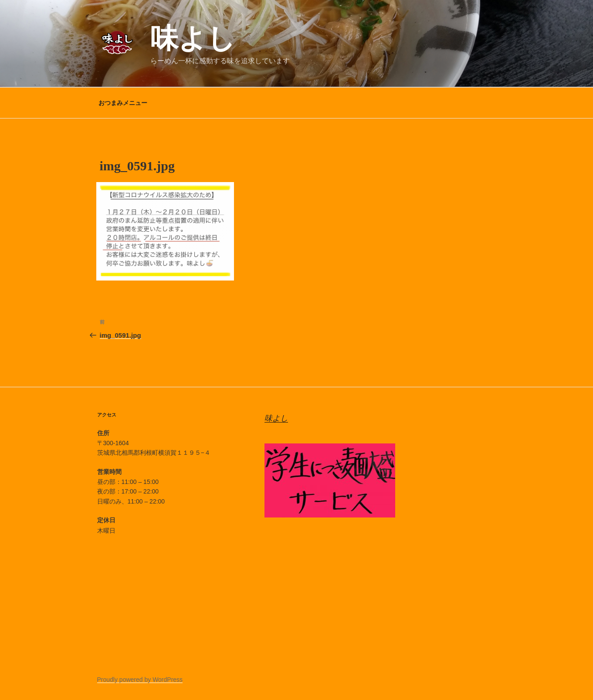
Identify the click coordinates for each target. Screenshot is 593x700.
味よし (193, 38)
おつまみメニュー (123, 103)
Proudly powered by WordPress (140, 680)
